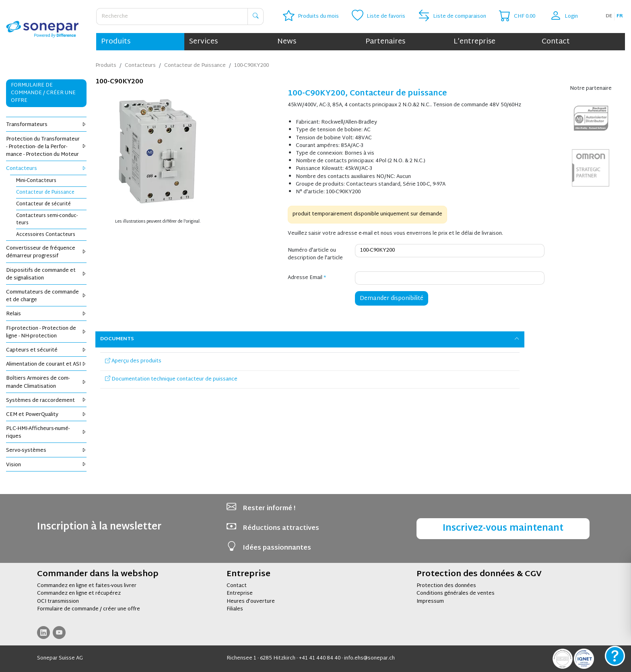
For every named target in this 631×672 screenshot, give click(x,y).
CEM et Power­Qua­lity (46, 415)
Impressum (430, 602)
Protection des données (446, 586)
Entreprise (240, 593)
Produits (116, 42)
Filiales (235, 609)
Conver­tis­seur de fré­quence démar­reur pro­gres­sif (46, 252)
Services (203, 42)
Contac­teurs (46, 169)
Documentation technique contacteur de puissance (171, 379)
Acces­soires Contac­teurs (46, 235)
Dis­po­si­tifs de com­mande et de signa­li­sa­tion (46, 274)
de (609, 16)
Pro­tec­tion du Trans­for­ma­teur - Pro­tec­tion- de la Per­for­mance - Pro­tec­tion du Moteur (46, 147)
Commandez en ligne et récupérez (79, 593)
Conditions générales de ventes (456, 593)
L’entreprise (474, 42)
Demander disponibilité (392, 299)
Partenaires (385, 42)
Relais (46, 314)
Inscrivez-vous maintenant (503, 528)
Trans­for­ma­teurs (46, 125)
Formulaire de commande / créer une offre (89, 609)
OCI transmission (58, 602)
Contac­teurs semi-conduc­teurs (47, 219)
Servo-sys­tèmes (46, 451)
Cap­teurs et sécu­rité (46, 350)
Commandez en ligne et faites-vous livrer (87, 586)
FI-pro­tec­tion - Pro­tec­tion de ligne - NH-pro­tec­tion (46, 332)
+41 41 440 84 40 (320, 658)
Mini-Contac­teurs (36, 181)
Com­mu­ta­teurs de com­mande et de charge (46, 296)
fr (620, 16)
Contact (556, 42)
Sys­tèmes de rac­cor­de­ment (46, 401)
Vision (46, 465)
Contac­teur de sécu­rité (43, 204)
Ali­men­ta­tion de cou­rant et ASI (46, 364)
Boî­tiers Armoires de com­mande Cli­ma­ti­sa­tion (46, 382)
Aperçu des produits (133, 361)
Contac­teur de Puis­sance (45, 192)
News (287, 42)
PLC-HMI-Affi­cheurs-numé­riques (46, 433)
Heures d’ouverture (251, 602)
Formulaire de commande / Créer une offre (43, 93)
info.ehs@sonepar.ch (369, 658)
